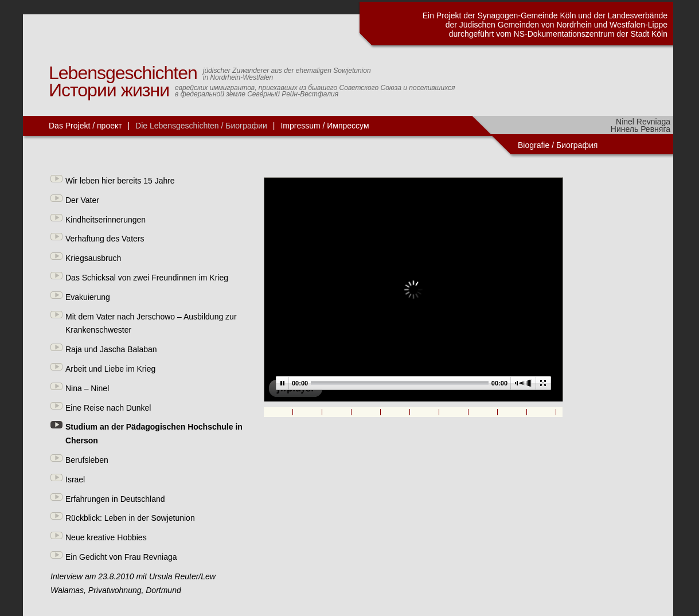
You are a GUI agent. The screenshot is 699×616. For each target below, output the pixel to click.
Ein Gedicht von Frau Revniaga (121, 557)
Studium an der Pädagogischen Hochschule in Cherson (154, 434)
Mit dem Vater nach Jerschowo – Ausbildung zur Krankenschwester (151, 323)
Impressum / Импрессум (325, 126)
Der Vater (82, 200)
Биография (578, 145)
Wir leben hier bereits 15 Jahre (120, 181)
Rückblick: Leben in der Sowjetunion (130, 518)
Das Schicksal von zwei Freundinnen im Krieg (147, 278)
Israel (75, 479)
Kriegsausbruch (93, 258)
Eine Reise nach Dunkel (108, 408)
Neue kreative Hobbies (106, 537)
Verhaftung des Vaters (105, 239)
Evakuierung (88, 297)
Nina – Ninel (87, 388)
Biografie (534, 145)
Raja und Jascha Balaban (111, 349)
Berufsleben (87, 460)
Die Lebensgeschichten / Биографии (201, 126)
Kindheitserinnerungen (106, 220)
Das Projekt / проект (85, 126)
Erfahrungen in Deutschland (115, 499)
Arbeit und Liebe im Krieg (110, 369)
